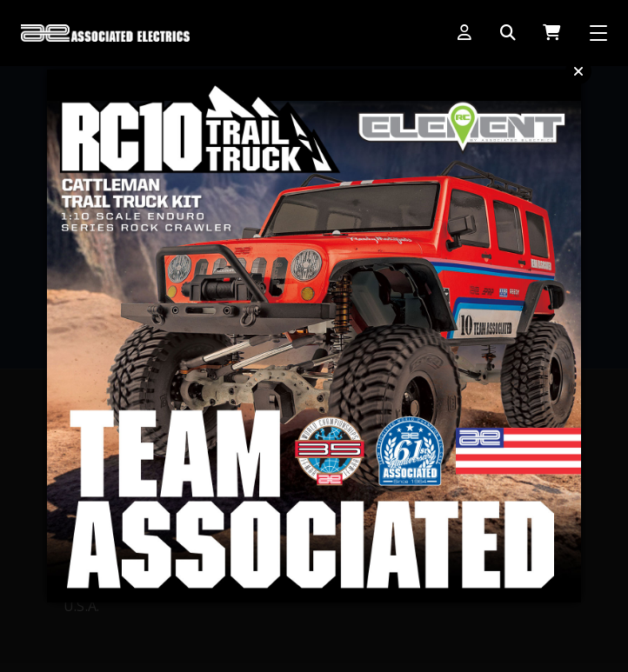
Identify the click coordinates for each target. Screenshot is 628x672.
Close (578, 71)
